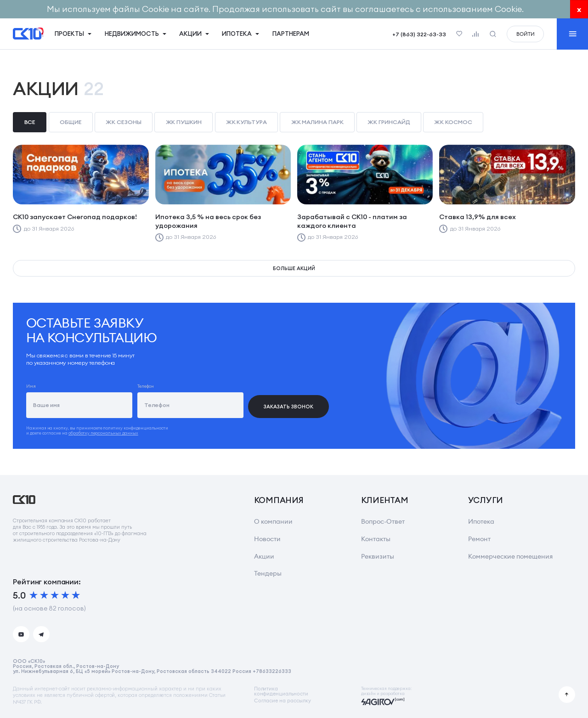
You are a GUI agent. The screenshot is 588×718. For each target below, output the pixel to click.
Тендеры (268, 573)
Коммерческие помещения (510, 556)
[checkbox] (30, 122)
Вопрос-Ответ (383, 521)
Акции (264, 556)
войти (526, 34)
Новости (267, 539)
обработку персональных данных (103, 433)
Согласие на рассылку (283, 701)
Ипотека (481, 521)
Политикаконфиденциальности (281, 691)
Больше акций (294, 268)
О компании (273, 521)
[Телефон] (190, 405)
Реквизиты (378, 556)
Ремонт (479, 539)
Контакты (376, 539)
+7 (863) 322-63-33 (419, 34)
